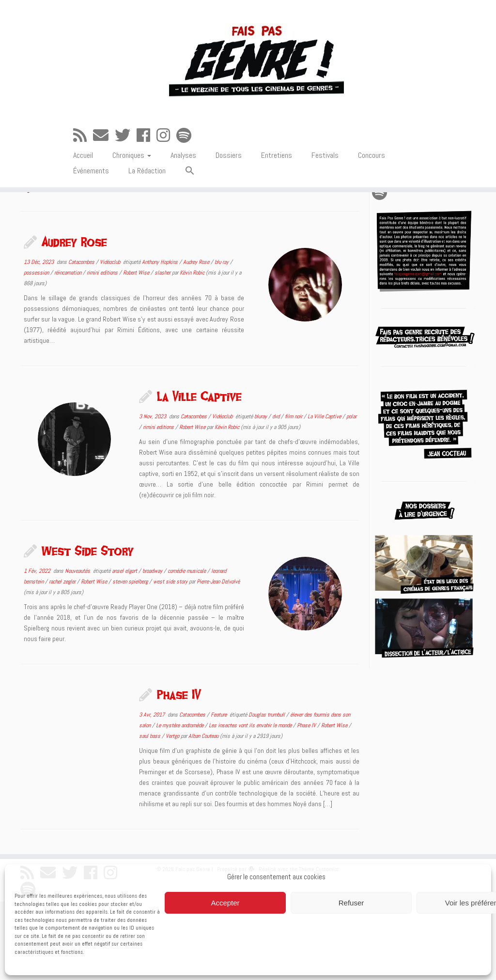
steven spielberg (131, 660)
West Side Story (88, 629)
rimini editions (103, 351)
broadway (153, 649)
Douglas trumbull (267, 793)
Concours (372, 182)
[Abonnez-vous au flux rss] (83, 162)
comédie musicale (187, 649)
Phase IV (179, 773)
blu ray (222, 340)
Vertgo (173, 814)
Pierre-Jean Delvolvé (218, 660)
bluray (261, 495)
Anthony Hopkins (161, 340)
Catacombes (82, 340)
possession (37, 351)
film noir (294, 495)
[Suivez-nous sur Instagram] (166, 162)
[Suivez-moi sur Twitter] (126, 162)
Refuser (351, 903)
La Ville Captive (199, 475)
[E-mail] (104, 162)
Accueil (83, 182)
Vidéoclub (111, 340)
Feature (219, 793)
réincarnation (69, 351)
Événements (91, 197)
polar (351, 495)
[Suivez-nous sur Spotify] (187, 162)
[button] (190, 198)
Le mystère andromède (180, 804)
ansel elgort (125, 649)
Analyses (183, 182)
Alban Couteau (203, 814)
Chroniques (132, 182)
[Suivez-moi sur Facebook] (147, 162)
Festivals (325, 182)
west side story (171, 660)
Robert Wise (137, 351)
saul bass (150, 814)
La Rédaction (147, 197)
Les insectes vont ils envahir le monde (251, 804)
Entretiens (277, 182)
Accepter (225, 903)
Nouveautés (78, 649)
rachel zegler (63, 660)
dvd (277, 495)
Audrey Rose (74, 320)
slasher (163, 351)
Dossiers (229, 182)
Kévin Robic (192, 351)
